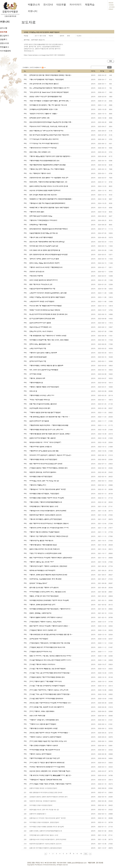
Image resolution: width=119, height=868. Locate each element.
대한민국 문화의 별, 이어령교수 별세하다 (43, 801)
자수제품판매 (5, 51)
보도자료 (4, 32)
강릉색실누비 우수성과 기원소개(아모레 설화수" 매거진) (48, 818)
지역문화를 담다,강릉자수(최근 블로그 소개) (44, 835)
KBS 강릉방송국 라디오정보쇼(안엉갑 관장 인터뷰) (46, 792)
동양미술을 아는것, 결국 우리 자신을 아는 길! (44, 809)
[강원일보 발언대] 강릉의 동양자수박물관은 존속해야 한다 (48, 797)
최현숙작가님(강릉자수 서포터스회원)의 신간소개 (45, 844)
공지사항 (4, 28)
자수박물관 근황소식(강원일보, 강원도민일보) (44, 822)
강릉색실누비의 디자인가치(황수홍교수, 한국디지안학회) (48, 839)
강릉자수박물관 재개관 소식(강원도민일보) (43, 788)
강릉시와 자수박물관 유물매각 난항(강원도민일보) (46, 848)
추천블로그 (4, 47)
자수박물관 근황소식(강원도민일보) (41, 805)
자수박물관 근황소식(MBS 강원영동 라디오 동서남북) (47, 827)
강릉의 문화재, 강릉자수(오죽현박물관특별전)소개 (46, 831)
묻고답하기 (4, 36)
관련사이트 (4, 43)
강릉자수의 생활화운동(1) (38, 814)
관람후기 (4, 39)
